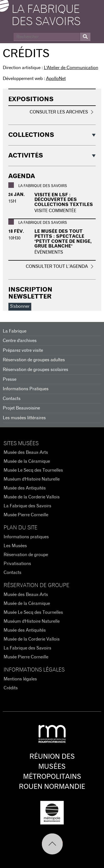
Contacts (12, 399)
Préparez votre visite (23, 350)
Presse (10, 379)
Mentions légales (20, 679)
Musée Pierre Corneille (26, 515)
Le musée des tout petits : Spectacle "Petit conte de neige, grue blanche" (63, 239)
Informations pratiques (26, 537)
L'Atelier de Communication (71, 68)
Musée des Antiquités (25, 488)
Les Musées (15, 546)
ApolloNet (56, 79)
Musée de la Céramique (27, 461)
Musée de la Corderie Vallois (32, 497)
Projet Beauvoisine (21, 408)
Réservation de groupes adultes (34, 360)
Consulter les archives (59, 112)
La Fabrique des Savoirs (27, 506)
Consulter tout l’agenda (57, 266)
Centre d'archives (20, 341)
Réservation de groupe (26, 555)
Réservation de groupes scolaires (35, 370)
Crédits (11, 688)
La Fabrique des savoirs (46, 16)
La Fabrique (15, 331)
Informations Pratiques (26, 389)
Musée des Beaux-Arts (26, 452)
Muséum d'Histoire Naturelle (32, 479)
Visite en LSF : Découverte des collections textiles (64, 200)
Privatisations (17, 564)
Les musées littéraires (24, 418)
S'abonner (20, 306)
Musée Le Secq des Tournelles (33, 470)
